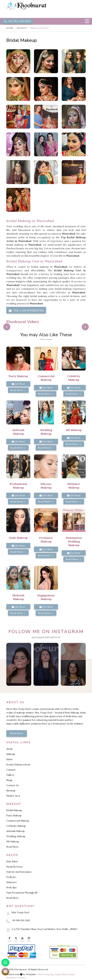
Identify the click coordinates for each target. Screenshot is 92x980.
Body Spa (11, 887)
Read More (18, 390)
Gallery (10, 775)
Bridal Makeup (14, 810)
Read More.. (13, 847)
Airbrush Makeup (16, 831)
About (9, 749)
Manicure (12, 882)
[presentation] (7, 327)
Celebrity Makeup (16, 826)
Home (10, 28)
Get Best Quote (18, 384)
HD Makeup (13, 842)
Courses (11, 770)
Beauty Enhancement (18, 765)
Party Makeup (14, 815)
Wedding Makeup (16, 836)
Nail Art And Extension (19, 872)
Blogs (9, 780)
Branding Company (16, 978)
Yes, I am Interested (26, 310)
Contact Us (12, 785)
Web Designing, (46, 974)
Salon (9, 759)
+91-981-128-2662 (17, 21)
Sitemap (11, 791)
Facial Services (14, 867)
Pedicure (11, 877)
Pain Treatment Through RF (22, 893)
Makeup (22, 28)
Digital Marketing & (65, 974)
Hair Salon (12, 861)
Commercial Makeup (18, 821)
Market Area (13, 796)
